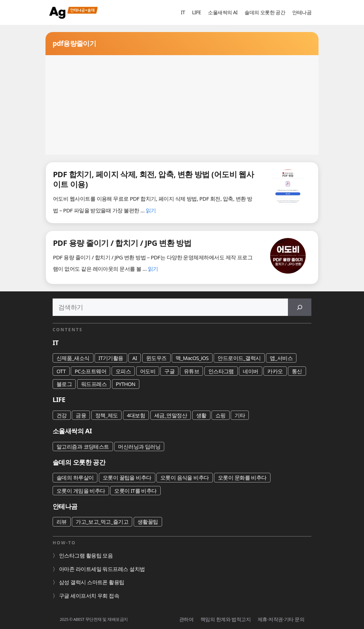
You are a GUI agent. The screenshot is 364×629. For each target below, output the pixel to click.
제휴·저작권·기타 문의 (281, 619)
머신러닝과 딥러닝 (139, 446)
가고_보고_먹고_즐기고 (102, 522)
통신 (297, 371)
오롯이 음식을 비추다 (185, 477)
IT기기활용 (111, 358)
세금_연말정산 (171, 415)
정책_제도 (107, 415)
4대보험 (136, 415)
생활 (201, 415)
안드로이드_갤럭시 (239, 358)
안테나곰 (302, 12)
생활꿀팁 (148, 522)
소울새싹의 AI (223, 12)
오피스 (123, 371)
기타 (240, 415)
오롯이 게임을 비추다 (81, 491)
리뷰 (62, 522)
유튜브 (191, 371)
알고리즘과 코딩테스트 (83, 446)
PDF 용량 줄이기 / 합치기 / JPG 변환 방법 (122, 243)
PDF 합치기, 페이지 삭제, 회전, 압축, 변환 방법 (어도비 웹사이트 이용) (153, 179)
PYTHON (126, 384)
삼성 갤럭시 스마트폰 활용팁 (92, 582)
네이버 (250, 371)
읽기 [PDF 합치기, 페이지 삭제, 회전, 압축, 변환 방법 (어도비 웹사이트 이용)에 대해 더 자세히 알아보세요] (151, 210)
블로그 (64, 384)
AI (135, 358)
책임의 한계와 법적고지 (226, 619)
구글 (169, 371)
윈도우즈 (156, 358)
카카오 (275, 371)
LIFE (196, 12)
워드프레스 (94, 384)
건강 (62, 415)
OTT (61, 371)
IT (183, 12)
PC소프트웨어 (90, 371)
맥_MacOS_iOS (192, 358)
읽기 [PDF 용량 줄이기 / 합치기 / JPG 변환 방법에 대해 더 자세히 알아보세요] (153, 269)
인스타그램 (221, 371)
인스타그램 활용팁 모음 (86, 555)
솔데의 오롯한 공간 (265, 12)
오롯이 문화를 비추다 (242, 477)
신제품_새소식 (73, 358)
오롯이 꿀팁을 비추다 (127, 477)
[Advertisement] (182, 105)
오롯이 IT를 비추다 (135, 491)
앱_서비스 (281, 358)
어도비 (148, 371)
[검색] (300, 307)
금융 (81, 415)
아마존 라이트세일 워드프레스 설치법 (102, 569)
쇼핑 (221, 415)
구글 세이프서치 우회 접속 (89, 596)
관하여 (186, 619)
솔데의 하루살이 (75, 477)
